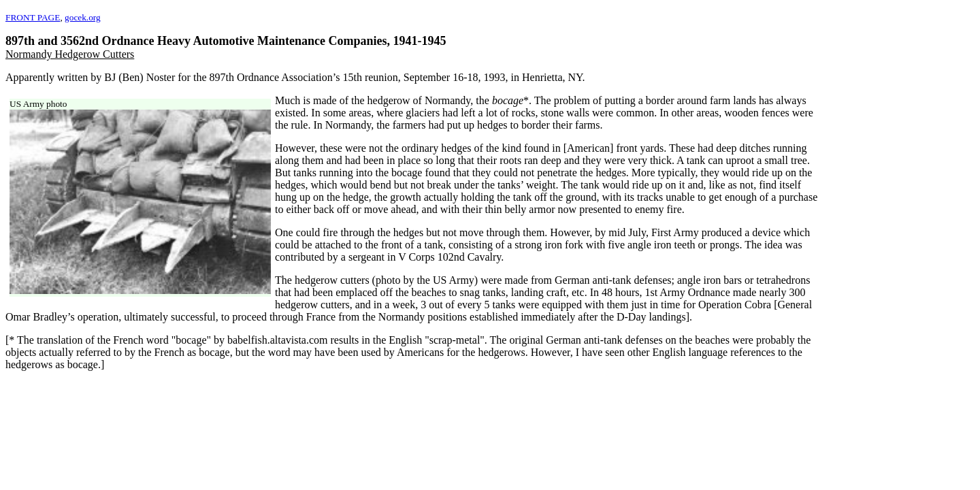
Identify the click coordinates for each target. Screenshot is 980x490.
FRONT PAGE (33, 17)
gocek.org (83, 17)
